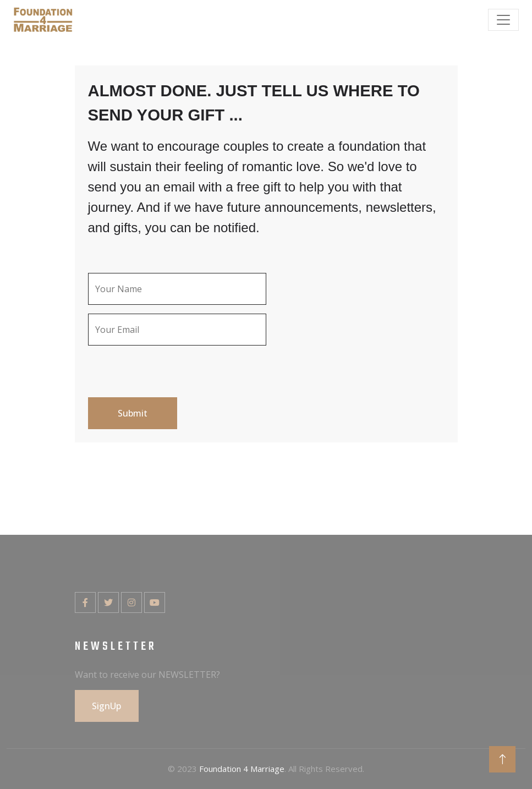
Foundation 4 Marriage (242, 769)
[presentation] (172, 377)
